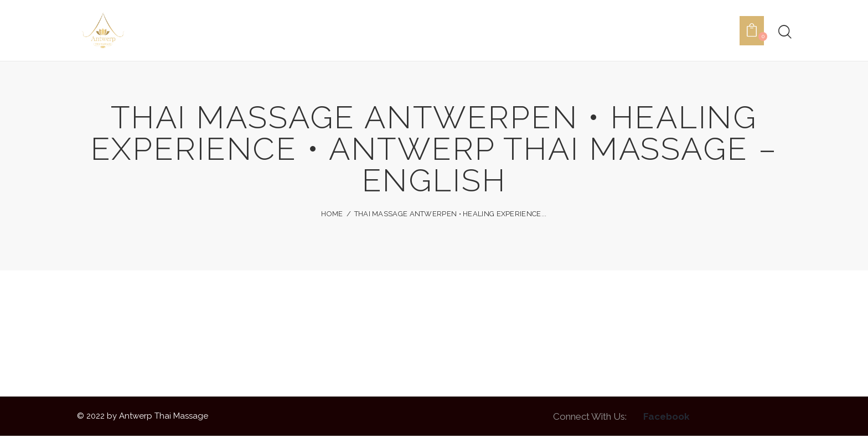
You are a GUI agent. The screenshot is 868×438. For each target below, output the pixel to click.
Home (332, 216)
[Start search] (784, 33)
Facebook (666, 418)
